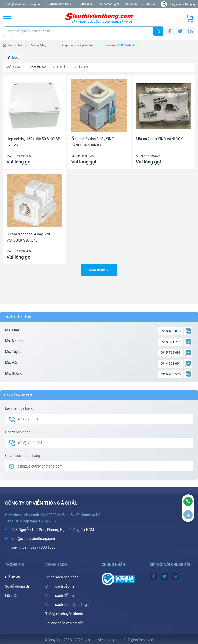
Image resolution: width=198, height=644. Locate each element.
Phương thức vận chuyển (65, 623)
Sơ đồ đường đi (109, 4)
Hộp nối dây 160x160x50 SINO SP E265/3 (33, 142)
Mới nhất (14, 67)
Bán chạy (38, 67)
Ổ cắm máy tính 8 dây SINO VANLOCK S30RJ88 (93, 142)
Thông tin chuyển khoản (64, 614)
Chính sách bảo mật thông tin (68, 605)
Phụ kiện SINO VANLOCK (122, 45)
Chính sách (132, 4)
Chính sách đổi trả (60, 596)
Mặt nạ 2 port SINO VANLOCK (159, 139)
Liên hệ (150, 4)
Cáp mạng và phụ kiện (78, 45)
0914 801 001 (171, 364)
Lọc (12, 57)
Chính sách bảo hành (62, 586)
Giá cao (82, 67)
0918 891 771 (171, 342)
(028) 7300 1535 (59, 4)
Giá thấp (61, 67)
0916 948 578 (171, 374)
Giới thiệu (87, 4)
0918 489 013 (171, 331)
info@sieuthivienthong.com (23, 4)
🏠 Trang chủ (12, 45)
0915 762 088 (171, 353)
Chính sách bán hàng (62, 577)
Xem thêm (99, 270)
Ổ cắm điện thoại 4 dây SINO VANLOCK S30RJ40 (29, 237)
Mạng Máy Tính (42, 45)
